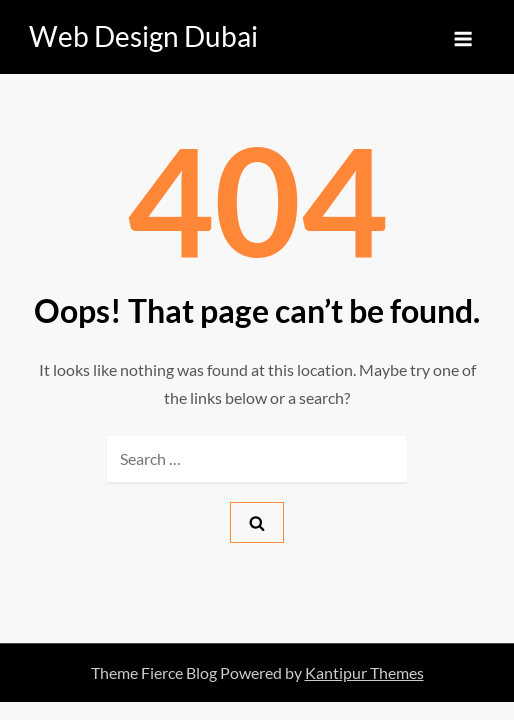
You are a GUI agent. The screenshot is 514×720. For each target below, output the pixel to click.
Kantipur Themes (364, 672)
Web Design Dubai (143, 36)
